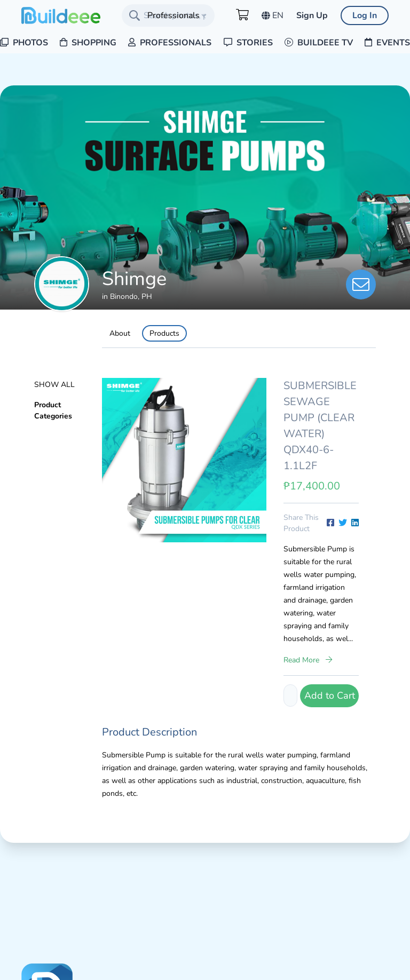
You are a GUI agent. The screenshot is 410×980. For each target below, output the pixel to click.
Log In (365, 15)
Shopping (88, 43)
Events (387, 43)
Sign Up (312, 15)
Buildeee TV (319, 43)
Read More (308, 660)
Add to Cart (330, 696)
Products (164, 333)
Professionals (170, 43)
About (120, 333)
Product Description (149, 732)
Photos (24, 43)
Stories (248, 43)
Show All (54, 385)
